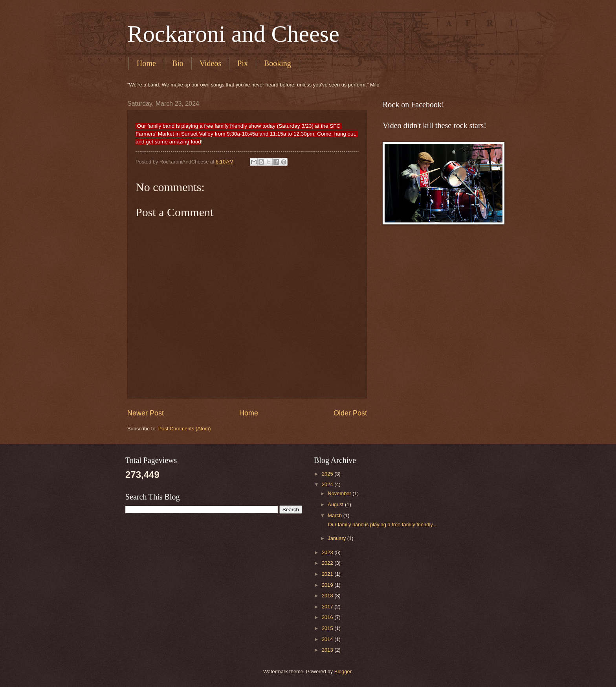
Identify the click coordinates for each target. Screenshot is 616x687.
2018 (328, 596)
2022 (328, 563)
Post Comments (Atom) (185, 429)
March (335, 515)
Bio (178, 63)
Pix (243, 63)
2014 (328, 639)
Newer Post (146, 413)
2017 (328, 607)
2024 (328, 484)
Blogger (343, 671)
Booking (278, 63)
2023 (328, 552)
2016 (328, 617)
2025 (328, 474)
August (336, 504)
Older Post (350, 413)
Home (146, 63)
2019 (328, 585)
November (340, 493)
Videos (210, 63)
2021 (328, 574)
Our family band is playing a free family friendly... (381, 524)
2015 (328, 628)
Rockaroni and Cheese (233, 34)
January (337, 538)
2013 (328, 650)
